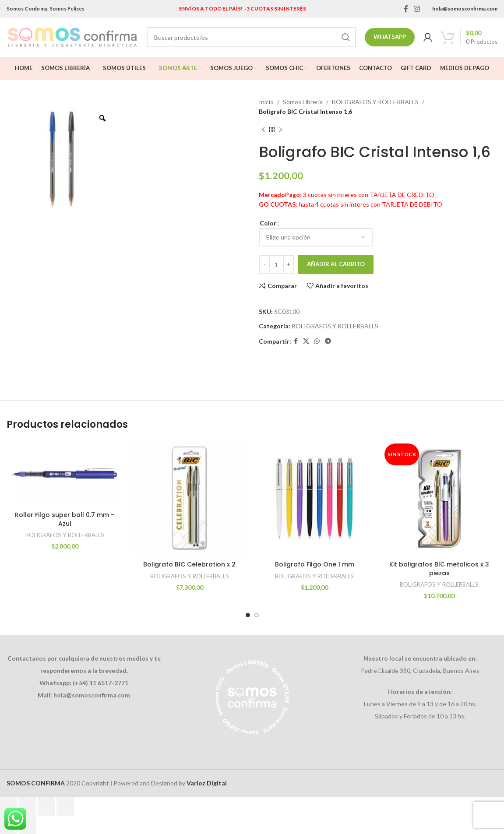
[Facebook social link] (406, 9)
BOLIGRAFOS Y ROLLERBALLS (375, 102)
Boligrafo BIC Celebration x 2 (189, 564)
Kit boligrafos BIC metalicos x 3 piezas (439, 569)
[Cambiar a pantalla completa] (28, 806)
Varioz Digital (207, 783)
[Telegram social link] (328, 341)
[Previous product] (263, 130)
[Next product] (281, 130)
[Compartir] (46, 806)
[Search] (251, 37)
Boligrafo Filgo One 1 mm (315, 564)
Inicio (266, 102)
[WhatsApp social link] (317, 341)
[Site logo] (72, 37)
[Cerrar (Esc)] (65, 806)
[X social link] (306, 341)
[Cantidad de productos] (276, 264)
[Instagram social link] (417, 9)
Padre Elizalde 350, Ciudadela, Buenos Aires (420, 670)
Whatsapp (390, 37)
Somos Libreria (303, 102)
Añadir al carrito (336, 264)
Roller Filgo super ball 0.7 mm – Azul (65, 519)
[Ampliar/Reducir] (9, 806)
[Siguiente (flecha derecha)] (28, 825)
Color (268, 223)
